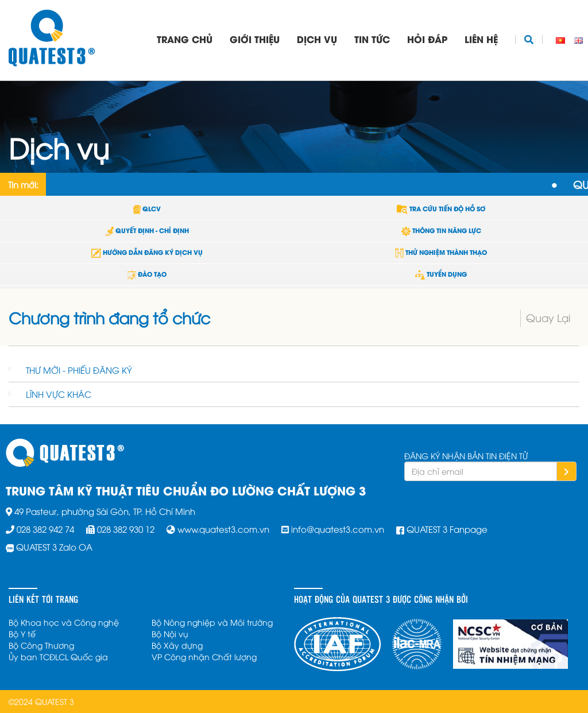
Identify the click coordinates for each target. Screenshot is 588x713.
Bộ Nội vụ (170, 633)
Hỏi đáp (427, 39)
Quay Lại (548, 317)
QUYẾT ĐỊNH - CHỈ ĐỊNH (147, 230)
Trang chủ (185, 39)
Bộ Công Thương (41, 645)
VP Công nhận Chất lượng (204, 656)
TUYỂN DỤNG (441, 274)
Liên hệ (481, 39)
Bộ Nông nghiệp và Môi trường (212, 622)
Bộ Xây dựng (177, 645)
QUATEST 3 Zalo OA (54, 547)
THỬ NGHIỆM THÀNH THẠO (441, 252)
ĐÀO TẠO (147, 274)
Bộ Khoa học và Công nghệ (64, 622)
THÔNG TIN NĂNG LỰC (441, 230)
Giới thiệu (255, 39)
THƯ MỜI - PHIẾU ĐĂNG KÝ (79, 370)
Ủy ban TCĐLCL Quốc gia (58, 656)
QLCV (147, 208)
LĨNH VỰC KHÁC (59, 394)
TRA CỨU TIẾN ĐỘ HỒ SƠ (441, 208)
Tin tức (372, 39)
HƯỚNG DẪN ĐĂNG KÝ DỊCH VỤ (147, 252)
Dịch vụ (317, 39)
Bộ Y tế (22, 633)
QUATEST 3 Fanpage (447, 529)
